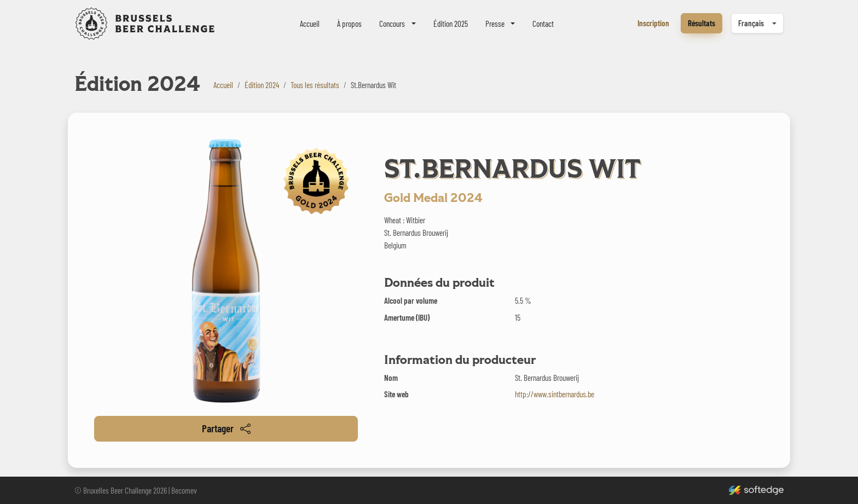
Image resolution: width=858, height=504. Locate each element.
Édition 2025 (451, 24)
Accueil (310, 24)
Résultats (702, 23)
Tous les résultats (315, 85)
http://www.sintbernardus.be (555, 394)
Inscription (653, 23)
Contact (543, 24)
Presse (495, 24)
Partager (226, 428)
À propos (349, 24)
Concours (392, 24)
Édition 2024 (262, 85)
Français (751, 23)
